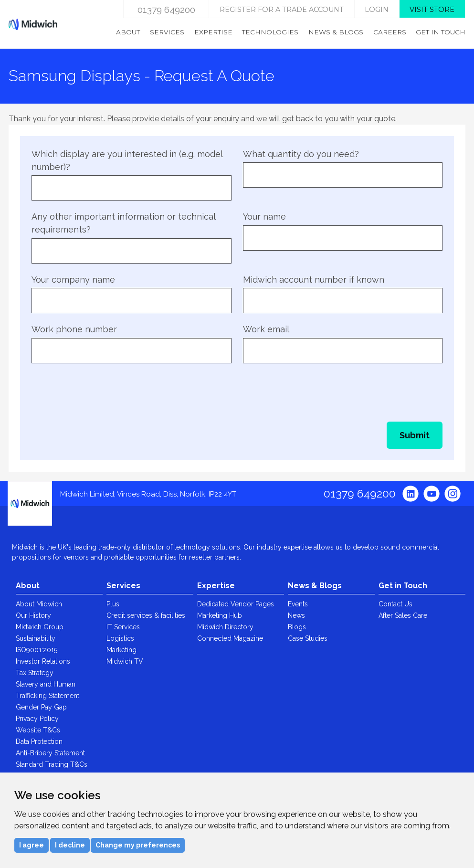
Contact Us (395, 604)
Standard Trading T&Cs (52, 764)
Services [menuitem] (167, 32)
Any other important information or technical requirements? (123, 223)
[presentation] (104, 392)
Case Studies (308, 638)
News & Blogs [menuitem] (336, 32)
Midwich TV (125, 661)
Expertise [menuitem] (213, 32)
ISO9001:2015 (37, 650)
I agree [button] (32, 845)
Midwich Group (40, 627)
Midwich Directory (225, 627)
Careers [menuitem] (390, 32)
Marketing (121, 650)
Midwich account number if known (314, 280)
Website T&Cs (38, 730)
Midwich (33, 24)
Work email (266, 329)
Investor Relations (43, 661)
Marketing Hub (220, 615)
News (296, 615)
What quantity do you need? (301, 154)
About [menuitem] (128, 32)
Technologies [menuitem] (270, 32)
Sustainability (36, 638)
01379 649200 (166, 10)
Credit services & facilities (146, 615)
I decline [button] (70, 845)
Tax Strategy (35, 673)
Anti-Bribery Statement (50, 753)
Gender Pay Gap (41, 707)
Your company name (73, 280)
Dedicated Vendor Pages (236, 604)
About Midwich (39, 604)
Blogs (297, 627)
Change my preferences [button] (138, 845)
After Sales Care (403, 615)
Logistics (120, 638)
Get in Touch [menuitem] (441, 32)
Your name (264, 217)
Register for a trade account (282, 10)
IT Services (123, 627)
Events (298, 604)
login (377, 10)
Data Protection (39, 741)
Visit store (432, 10)
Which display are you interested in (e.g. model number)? (127, 160)
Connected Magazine (230, 638)
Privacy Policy (37, 719)
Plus (113, 604)
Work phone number (74, 329)
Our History (33, 615)
